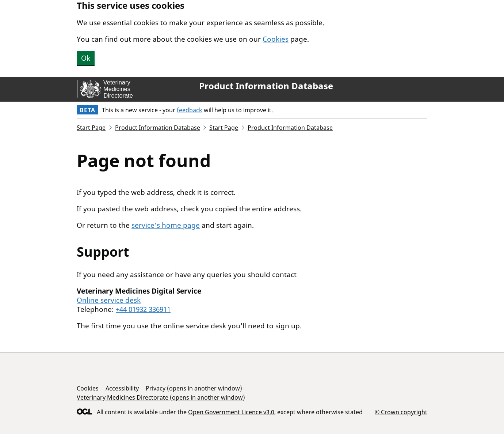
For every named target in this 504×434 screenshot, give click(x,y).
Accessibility (122, 388)
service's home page (166, 225)
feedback (190, 110)
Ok (86, 58)
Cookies (276, 39)
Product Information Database (266, 86)
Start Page (91, 128)
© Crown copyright (401, 412)
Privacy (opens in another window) (194, 388)
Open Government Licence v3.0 (231, 412)
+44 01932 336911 (143, 309)
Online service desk (109, 300)
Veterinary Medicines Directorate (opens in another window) (161, 397)
